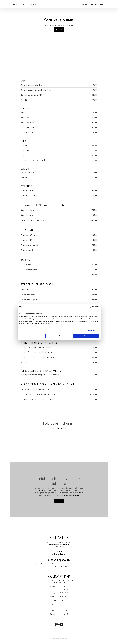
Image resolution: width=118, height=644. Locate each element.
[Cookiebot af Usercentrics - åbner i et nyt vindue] (91, 307)
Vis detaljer (92, 330)
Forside (14, 4)
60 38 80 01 (76, 493)
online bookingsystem (71, 495)
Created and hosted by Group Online (59, 639)
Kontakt (94, 4)
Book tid (59, 501)
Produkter (84, 4)
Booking (103, 4)
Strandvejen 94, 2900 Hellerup (59, 545)
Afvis (59, 336)
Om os (23, 4)
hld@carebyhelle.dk (61, 554)
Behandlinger (33, 4)
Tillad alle (86, 336)
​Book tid (59, 30)
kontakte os (43, 490)
